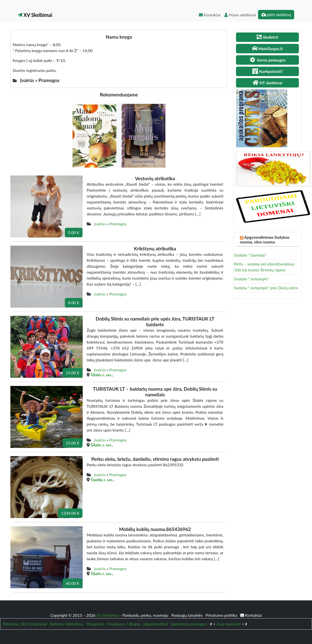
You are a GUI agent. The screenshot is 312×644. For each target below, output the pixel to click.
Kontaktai (210, 15)
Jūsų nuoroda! (229, 624)
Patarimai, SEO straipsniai (25, 624)
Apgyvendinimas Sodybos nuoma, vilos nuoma (265, 239)
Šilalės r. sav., (102, 375)
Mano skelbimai (240, 15)
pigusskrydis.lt (156, 624)
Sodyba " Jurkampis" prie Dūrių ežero (266, 288)
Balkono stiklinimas (67, 624)
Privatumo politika (222, 615)
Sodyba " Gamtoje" (250, 255)
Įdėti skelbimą (276, 15)
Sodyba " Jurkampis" (252, 279)
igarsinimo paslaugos (189, 624)
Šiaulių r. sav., (102, 480)
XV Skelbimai (35, 15)
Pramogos (118, 224)
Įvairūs (100, 224)
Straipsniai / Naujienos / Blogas (113, 624)
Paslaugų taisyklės (187, 615)
